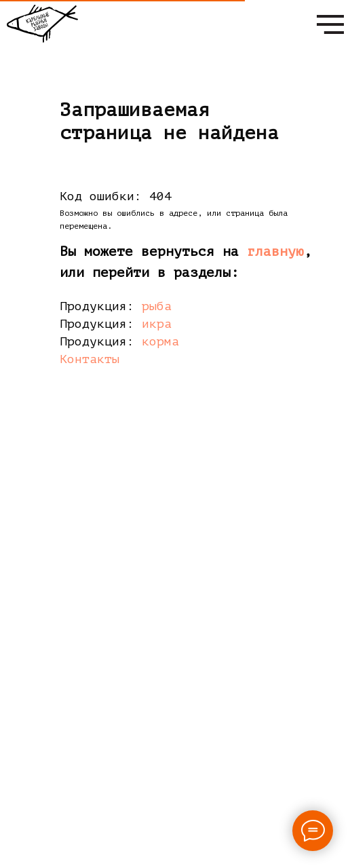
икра (157, 324)
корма (160, 341)
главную (275, 251)
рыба (157, 306)
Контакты (90, 359)
